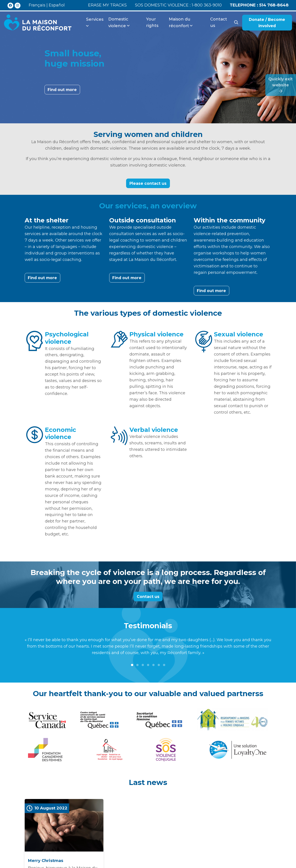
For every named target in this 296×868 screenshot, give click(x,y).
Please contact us (148, 183)
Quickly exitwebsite (281, 85)
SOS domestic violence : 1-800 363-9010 (178, 5)
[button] (132, 665)
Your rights (152, 22)
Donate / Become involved (267, 23)
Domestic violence (118, 22)
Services (95, 19)
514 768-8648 (259, 5)
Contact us (219, 22)
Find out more (62, 90)
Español (57, 5)
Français (37, 5)
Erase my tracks (107, 5)
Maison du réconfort (180, 22)
